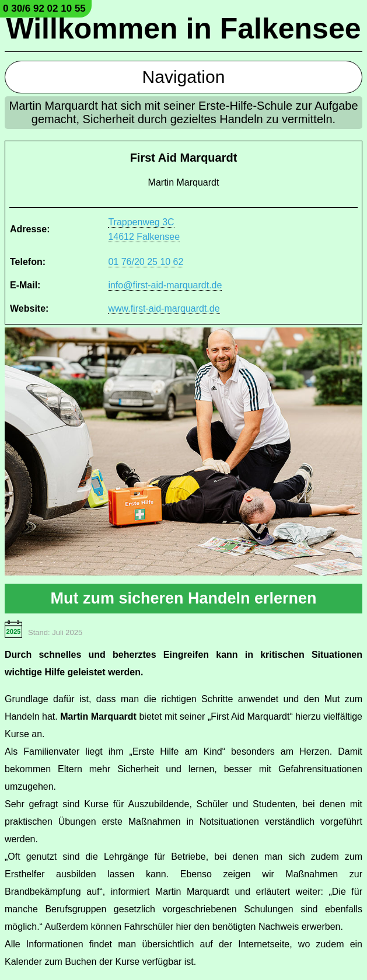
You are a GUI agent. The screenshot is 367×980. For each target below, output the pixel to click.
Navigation (184, 77)
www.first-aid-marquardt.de (164, 308)
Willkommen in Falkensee (183, 29)
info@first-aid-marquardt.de (165, 285)
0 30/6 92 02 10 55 (44, 8)
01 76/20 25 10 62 (146, 262)
